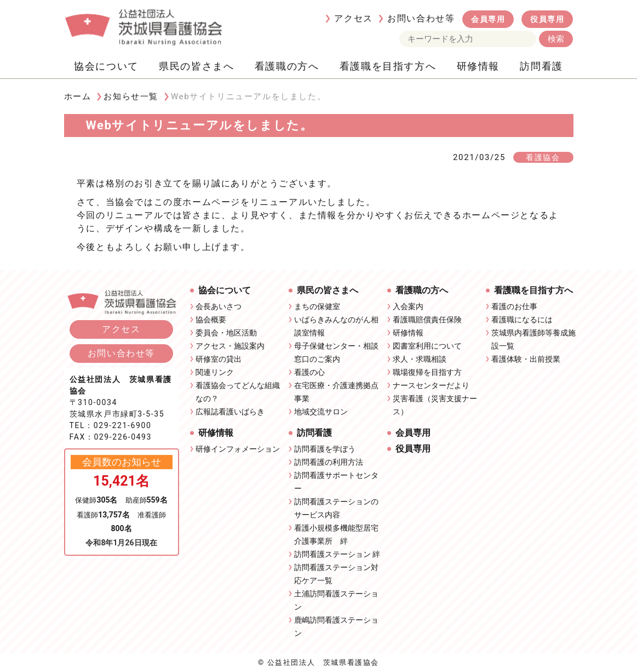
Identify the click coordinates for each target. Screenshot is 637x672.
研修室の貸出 (219, 359)
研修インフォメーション (238, 449)
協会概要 (211, 320)
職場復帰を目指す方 (427, 372)
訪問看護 (541, 66)
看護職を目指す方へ (388, 66)
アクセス (353, 18)
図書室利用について (427, 346)
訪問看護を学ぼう (325, 449)
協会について (106, 66)
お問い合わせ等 (421, 18)
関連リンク (215, 372)
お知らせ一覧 (131, 96)
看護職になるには (522, 320)
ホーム (78, 96)
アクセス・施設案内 (230, 346)
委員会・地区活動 (226, 333)
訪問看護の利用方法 (329, 462)
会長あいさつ (219, 306)
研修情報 (478, 66)
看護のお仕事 (514, 306)
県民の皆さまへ (196, 66)
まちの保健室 (317, 306)
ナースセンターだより (431, 385)
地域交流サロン (321, 412)
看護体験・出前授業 (526, 359)
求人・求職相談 (420, 359)
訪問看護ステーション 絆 (337, 554)
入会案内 (408, 306)
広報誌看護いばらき (230, 412)
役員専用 (547, 19)
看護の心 (309, 372)
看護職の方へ (287, 66)
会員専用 (488, 19)
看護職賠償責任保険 (427, 320)
